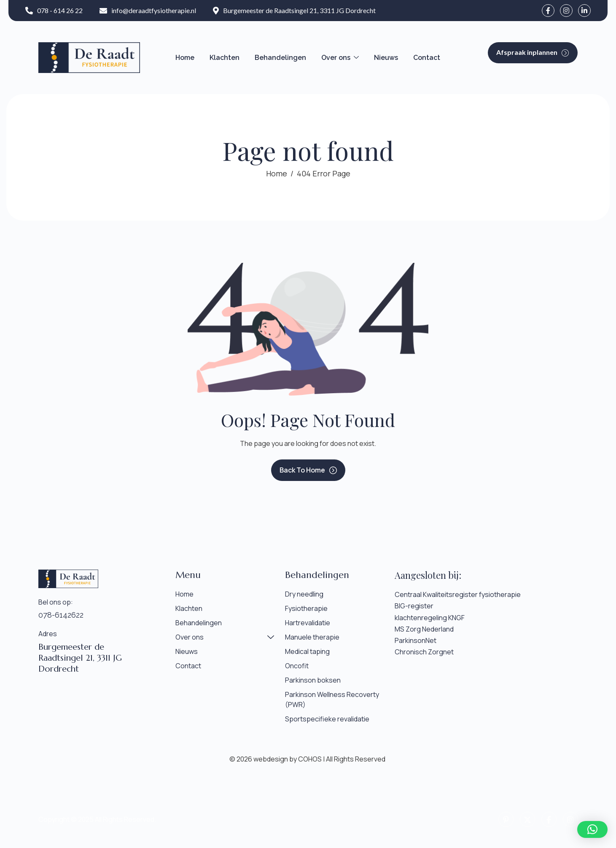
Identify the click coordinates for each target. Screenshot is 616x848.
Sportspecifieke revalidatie (327, 719)
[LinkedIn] (584, 11)
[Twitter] (527, 819)
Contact (427, 58)
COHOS (310, 759)
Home (185, 58)
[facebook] (548, 11)
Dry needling (304, 594)
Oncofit (297, 666)
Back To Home (308, 470)
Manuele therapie (312, 637)
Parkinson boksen (313, 680)
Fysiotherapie (306, 608)
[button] (592, 829)
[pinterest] (506, 819)
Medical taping (307, 651)
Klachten (225, 58)
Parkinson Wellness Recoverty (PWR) (332, 699)
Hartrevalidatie (308, 623)
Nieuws (386, 58)
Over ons (340, 58)
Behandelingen (280, 58)
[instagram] (566, 11)
